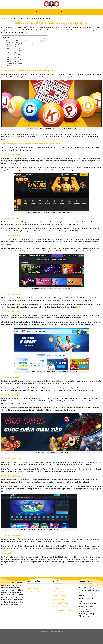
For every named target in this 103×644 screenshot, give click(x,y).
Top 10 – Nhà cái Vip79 (16, 63)
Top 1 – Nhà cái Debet (15, 47)
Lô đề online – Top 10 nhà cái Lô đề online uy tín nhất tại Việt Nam (25, 41)
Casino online (48, 12)
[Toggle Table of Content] (44, 38)
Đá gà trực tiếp (60, 12)
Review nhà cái (72, 12)
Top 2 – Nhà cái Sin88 (15, 49)
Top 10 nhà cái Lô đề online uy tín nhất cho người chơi (23, 45)
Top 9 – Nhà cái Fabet (15, 62)
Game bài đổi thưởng (33, 12)
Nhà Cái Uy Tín (18, 12)
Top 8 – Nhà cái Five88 (15, 60)
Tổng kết (10, 65)
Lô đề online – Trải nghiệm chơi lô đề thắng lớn (21, 43)
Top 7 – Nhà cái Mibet (15, 58)
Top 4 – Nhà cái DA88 (15, 52)
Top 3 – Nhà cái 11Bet (15, 51)
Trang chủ (5, 19)
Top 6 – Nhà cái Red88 (15, 56)
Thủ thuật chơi (84, 12)
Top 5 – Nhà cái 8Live (15, 54)
